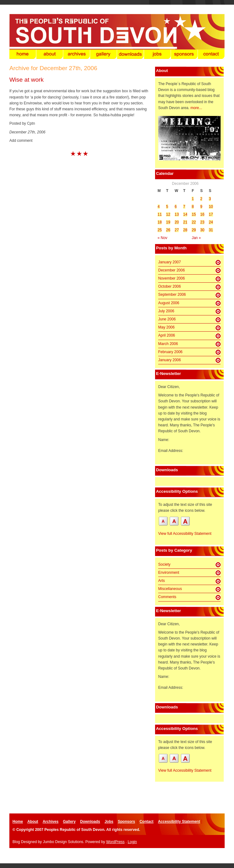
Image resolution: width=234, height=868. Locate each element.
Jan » (196, 238)
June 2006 (167, 319)
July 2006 (166, 311)
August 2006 (169, 303)
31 (211, 230)
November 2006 (171, 278)
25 (160, 230)
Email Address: (171, 451)
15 (194, 214)
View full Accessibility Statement (185, 534)
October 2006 (170, 286)
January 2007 (170, 262)
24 (211, 222)
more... (196, 108)
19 (168, 222)
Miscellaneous (170, 589)
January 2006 (170, 360)
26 (168, 230)
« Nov (162, 238)
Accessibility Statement (179, 822)
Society (164, 564)
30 (202, 230)
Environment (169, 573)
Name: (164, 440)
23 (202, 222)
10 (211, 207)
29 (194, 230)
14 (185, 214)
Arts (161, 581)
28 (185, 230)
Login (132, 842)
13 (177, 214)
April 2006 (167, 335)
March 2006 (168, 344)
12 (168, 214)
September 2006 (172, 295)
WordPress (115, 842)
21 (185, 222)
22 (194, 222)
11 (160, 214)
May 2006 (166, 327)
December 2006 (171, 270)
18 (160, 222)
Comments (167, 597)
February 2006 (170, 352)
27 (177, 230)
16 (202, 214)
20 (177, 222)
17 (211, 214)
